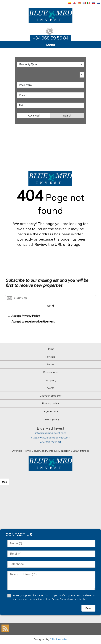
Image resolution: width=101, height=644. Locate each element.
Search (67, 116)
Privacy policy (50, 403)
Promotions (50, 372)
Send (51, 306)
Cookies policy (50, 419)
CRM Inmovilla (58, 639)
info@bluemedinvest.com (51, 433)
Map (5, 482)
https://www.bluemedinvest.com (51, 438)
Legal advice (50, 411)
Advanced (34, 116)
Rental (51, 364)
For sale (50, 357)
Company (50, 380)
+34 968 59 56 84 (50, 442)
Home (51, 349)
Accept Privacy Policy (26, 316)
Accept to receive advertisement (33, 321)
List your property (50, 396)
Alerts (50, 388)
